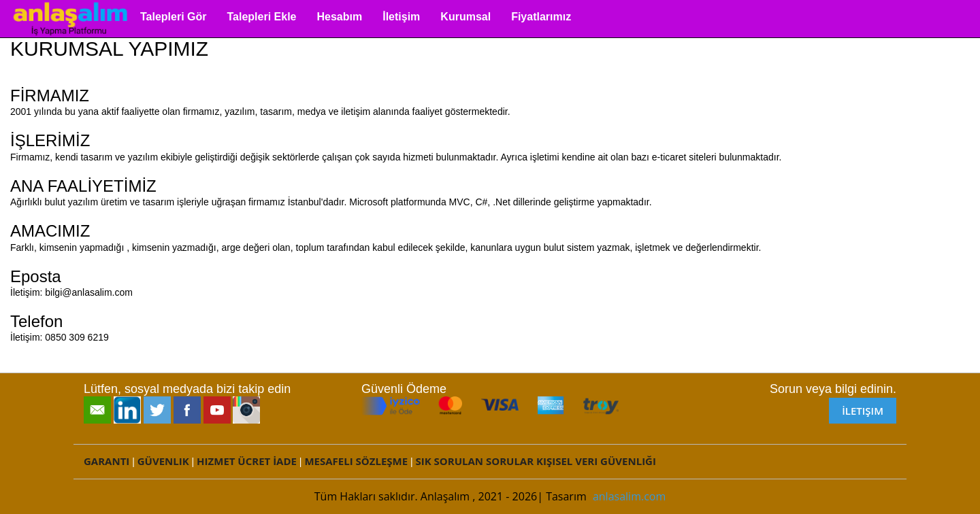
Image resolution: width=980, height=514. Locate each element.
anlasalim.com (629, 496)
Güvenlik (163, 461)
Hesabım (340, 17)
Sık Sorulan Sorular (475, 461)
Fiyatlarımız (541, 17)
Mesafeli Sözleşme (356, 461)
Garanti (107, 461)
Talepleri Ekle (262, 17)
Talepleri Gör (174, 17)
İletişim (401, 17)
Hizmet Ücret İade (247, 461)
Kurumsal (465, 17)
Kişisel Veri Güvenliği (596, 461)
